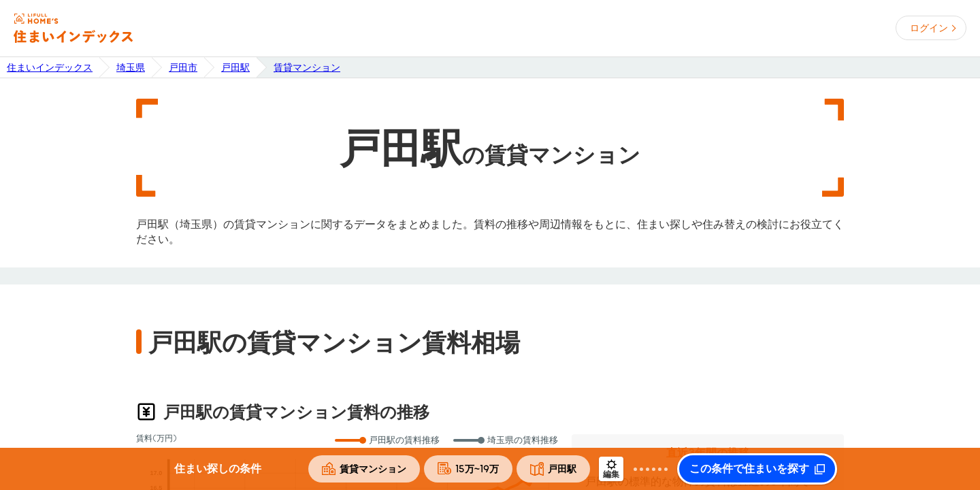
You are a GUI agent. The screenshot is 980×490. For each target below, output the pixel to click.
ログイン (929, 28)
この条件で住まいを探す (749, 469)
